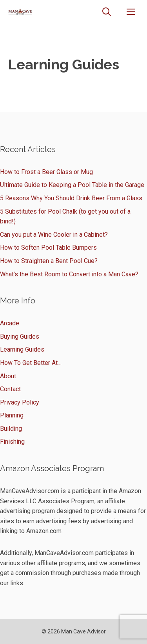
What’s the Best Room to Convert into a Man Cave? (69, 274)
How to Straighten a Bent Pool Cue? (49, 261)
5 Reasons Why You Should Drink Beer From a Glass (71, 198)
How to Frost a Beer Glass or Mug (46, 172)
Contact (10, 389)
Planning (12, 415)
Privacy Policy (20, 402)
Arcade (10, 323)
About (8, 376)
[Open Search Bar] (107, 12)
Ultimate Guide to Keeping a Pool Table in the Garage (72, 185)
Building (11, 429)
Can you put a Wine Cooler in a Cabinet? (54, 235)
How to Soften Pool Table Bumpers (48, 248)
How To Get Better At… (31, 363)
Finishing (12, 442)
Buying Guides (20, 337)
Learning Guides (22, 349)
